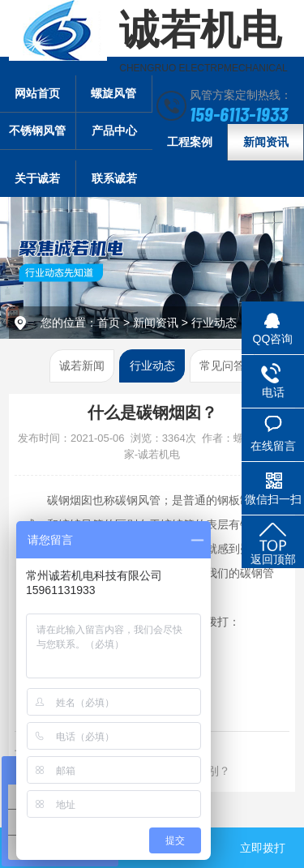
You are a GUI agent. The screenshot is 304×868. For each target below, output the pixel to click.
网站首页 (37, 93)
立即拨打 (263, 848)
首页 (109, 323)
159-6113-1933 (239, 113)
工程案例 (190, 142)
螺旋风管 (113, 93)
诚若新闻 (82, 366)
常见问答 (222, 366)
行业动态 (214, 323)
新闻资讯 (266, 142)
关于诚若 (37, 178)
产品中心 (114, 130)
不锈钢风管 (37, 130)
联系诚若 (114, 178)
